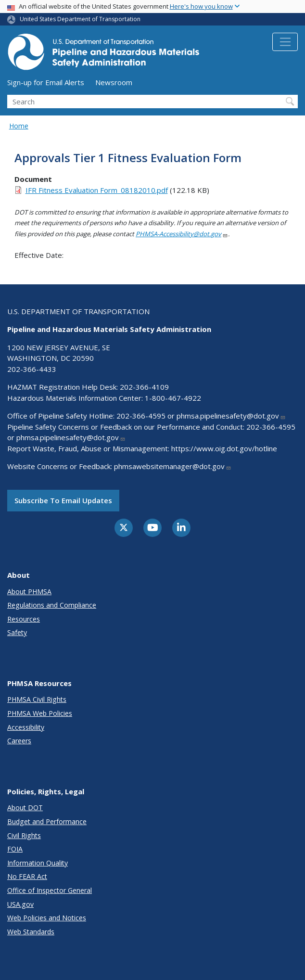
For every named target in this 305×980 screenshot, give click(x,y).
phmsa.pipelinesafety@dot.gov (231, 416)
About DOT (25, 808)
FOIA (15, 849)
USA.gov (20, 904)
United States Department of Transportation (80, 19)
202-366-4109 (144, 387)
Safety (17, 632)
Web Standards (31, 932)
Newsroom (114, 82)
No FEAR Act (27, 876)
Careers (19, 741)
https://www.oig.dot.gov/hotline (224, 448)
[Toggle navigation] (285, 42)
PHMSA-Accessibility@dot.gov (182, 234)
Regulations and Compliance (52, 605)
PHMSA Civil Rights (37, 699)
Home (19, 126)
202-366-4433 (32, 369)
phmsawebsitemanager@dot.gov (173, 466)
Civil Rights (24, 835)
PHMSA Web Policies (40, 713)
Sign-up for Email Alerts (46, 82)
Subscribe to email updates (63, 500)
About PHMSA (29, 592)
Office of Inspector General (50, 890)
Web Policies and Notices (47, 918)
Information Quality (38, 863)
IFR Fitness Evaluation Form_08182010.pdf (97, 190)
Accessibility (26, 727)
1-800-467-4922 (173, 398)
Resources (24, 619)
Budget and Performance (47, 821)
